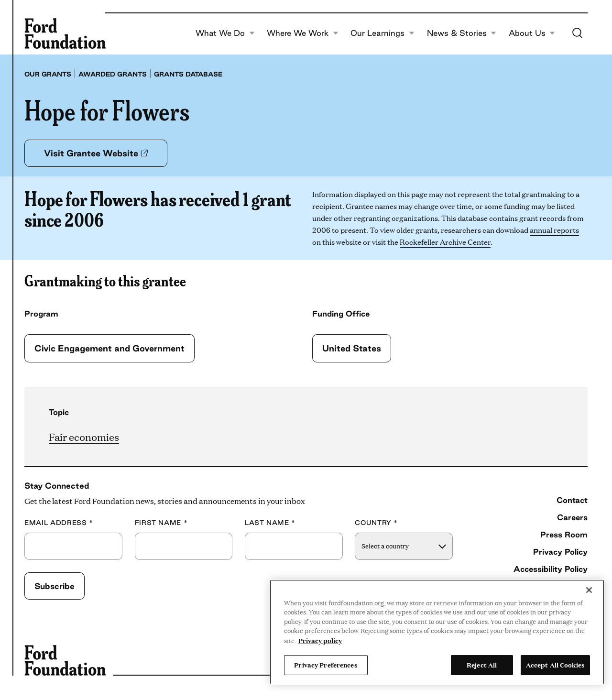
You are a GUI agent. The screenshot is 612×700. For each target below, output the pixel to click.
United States (352, 348)
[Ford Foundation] (65, 33)
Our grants (48, 74)
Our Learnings (382, 33)
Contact (572, 500)
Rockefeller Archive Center (445, 242)
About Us (532, 33)
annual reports (554, 230)
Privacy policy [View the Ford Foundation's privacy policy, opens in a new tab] (320, 640)
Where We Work (303, 33)
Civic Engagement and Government (109, 348)
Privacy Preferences (326, 665)
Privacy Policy (560, 552)
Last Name (270, 523)
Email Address (59, 523)
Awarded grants (113, 74)
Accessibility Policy (551, 569)
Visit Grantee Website (96, 153)
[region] (437, 632)
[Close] (589, 590)
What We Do (225, 33)
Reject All (482, 665)
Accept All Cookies (555, 665)
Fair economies (84, 436)
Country (376, 523)
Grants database (188, 74)
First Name (161, 523)
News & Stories (462, 33)
